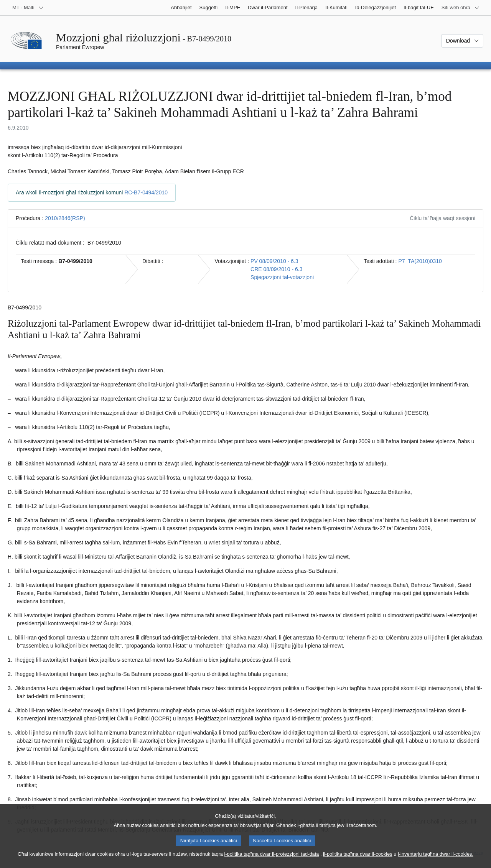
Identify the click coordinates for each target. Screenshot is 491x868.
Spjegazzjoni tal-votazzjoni (282, 277)
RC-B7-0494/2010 (146, 192)
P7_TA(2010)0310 (420, 261)
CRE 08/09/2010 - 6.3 (276, 269)
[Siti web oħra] (461, 8)
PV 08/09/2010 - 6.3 (274, 261)
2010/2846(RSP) (65, 218)
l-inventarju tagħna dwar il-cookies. (436, 860)
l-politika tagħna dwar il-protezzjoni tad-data (271, 860)
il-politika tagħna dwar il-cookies (358, 860)
